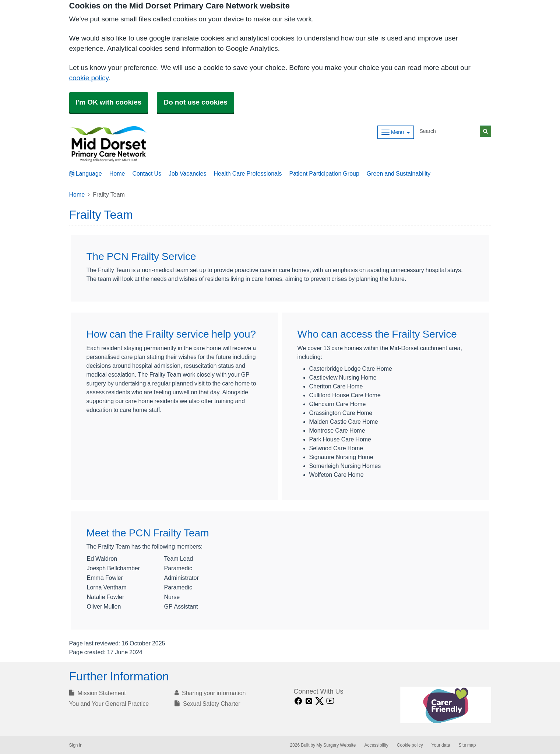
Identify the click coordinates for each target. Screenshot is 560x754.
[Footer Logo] (446, 705)
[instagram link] (309, 701)
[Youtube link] (330, 701)
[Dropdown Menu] (396, 132)
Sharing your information (210, 693)
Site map (467, 745)
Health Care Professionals (248, 173)
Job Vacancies (187, 173)
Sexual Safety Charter (207, 704)
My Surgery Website (336, 745)
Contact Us (147, 173)
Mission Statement (98, 693)
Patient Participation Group (324, 173)
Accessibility (376, 745)
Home (117, 173)
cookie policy (89, 78)
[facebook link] (298, 701)
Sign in (76, 745)
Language (86, 173)
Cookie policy (410, 745)
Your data (441, 745)
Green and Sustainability (399, 173)
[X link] (320, 701)
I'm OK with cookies (109, 102)
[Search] (448, 131)
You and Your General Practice (109, 704)
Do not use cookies (195, 102)
